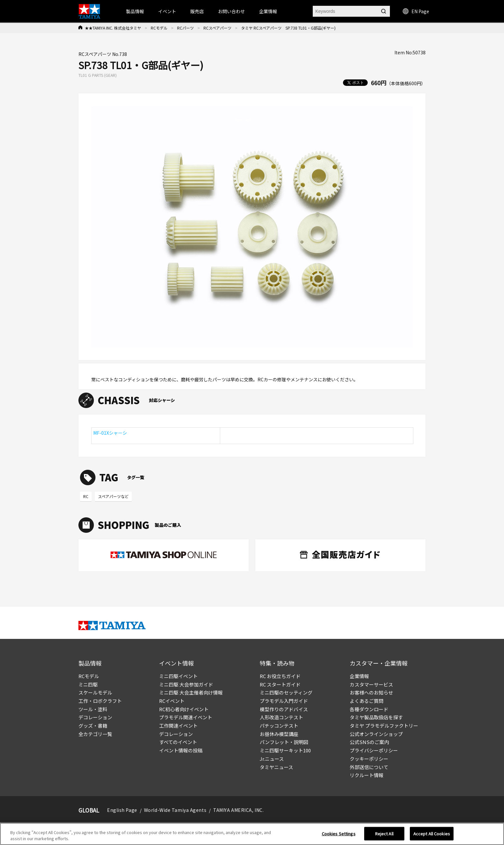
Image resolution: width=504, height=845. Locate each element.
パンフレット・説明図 (284, 742)
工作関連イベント (178, 726)
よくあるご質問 (367, 701)
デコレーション (95, 717)
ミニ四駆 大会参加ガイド (186, 684)
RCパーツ (185, 28)
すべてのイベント (178, 742)
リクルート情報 (367, 775)
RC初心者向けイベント (184, 709)
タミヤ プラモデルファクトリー (384, 726)
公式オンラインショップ (376, 734)
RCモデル (159, 28)
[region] (252, 834)
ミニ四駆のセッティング (286, 692)
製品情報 (135, 11)
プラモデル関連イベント (186, 717)
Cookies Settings (339, 834)
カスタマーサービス (371, 684)
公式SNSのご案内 (369, 742)
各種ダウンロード (369, 709)
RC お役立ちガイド (280, 676)
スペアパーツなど (113, 496)
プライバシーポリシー (374, 750)
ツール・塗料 (93, 709)
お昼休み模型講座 (279, 734)
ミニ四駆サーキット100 (285, 750)
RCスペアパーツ (217, 28)
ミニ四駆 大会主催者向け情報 (191, 692)
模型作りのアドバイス (284, 709)
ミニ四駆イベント (178, 676)
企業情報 (359, 676)
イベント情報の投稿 (181, 750)
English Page (122, 810)
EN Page (416, 11)
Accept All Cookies (432, 834)
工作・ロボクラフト (100, 701)
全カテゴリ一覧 (95, 734)
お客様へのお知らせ (371, 692)
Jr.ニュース (272, 759)
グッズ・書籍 (93, 726)
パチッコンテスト (279, 726)
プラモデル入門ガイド (284, 701)
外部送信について (369, 767)
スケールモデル (95, 692)
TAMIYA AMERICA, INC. (238, 810)
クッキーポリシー (369, 759)
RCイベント (172, 701)
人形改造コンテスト (281, 717)
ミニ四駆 (88, 684)
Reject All (384, 834)
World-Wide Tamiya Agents (175, 810)
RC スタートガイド (280, 684)
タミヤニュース (276, 767)
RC (86, 496)
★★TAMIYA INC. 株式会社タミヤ (113, 28)
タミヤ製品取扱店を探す (376, 717)
